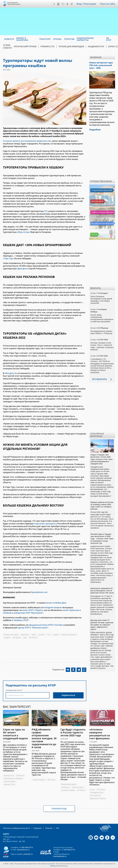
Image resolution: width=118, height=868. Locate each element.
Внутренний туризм (11, 635)
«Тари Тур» (8, 258)
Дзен (54, 4)
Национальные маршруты (103, 223)
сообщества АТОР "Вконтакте (28, 613)
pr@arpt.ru (28, 854)
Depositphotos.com (39, 592)
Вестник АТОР (97, 201)
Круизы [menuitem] (57, 39)
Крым (34, 635)
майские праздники (69, 635)
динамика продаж (68, 790)
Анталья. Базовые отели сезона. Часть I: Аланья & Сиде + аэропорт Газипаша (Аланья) (102, 346)
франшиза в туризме (98, 798)
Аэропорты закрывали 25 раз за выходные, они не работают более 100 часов (102, 591)
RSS (58, 828)
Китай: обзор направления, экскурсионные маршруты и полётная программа (102, 318)
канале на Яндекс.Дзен (56, 603)
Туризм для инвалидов (71, 46)
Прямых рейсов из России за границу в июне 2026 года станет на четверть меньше (102, 506)
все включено (95, 795)
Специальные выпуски (102, 190)
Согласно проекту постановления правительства (27, 141)
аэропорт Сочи (9, 784)
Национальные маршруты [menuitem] (85, 39)
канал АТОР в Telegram (33, 610)
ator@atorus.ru (23, 850)
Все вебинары (100, 379)
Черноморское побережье (14, 778)
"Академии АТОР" (21, 620)
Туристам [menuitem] (69, 39)
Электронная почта (13, 690)
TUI (46, 211)
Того (49, 635)
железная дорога (39, 780)
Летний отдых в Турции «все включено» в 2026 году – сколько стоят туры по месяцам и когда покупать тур (102, 539)
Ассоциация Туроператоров (14, 3)
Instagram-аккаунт (53, 607)
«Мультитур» (23, 232)
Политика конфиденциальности (16, 828)
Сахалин (41, 635)
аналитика (65, 787)
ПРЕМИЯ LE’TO (48, 46)
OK (67, 4)
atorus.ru (54, 866)
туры (25, 638)
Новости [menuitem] (9, 39)
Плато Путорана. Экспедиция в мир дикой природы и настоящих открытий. (101, 300)
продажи (7, 638)
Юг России (33, 638)
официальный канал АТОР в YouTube (45, 625)
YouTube (58, 4)
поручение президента (45, 524)
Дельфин (22, 269)
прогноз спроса (10, 781)
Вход (79, 4)
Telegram (72, 4)
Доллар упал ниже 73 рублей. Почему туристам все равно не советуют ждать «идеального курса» (102, 625)
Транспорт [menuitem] (45, 39)
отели (92, 789)
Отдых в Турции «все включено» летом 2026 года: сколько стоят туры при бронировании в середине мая (101, 459)
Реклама (49, 828)
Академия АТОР (96, 46)
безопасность (9, 775)
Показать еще (59, 809)
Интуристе (11, 373)
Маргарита (25, 635)
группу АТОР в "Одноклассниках (33, 628)
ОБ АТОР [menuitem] (109, 39)
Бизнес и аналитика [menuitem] (22, 39)
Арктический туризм (25, 46)
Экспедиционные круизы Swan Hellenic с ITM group (101, 332)
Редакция (38, 828)
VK (63, 4)
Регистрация (90, 4)
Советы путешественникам (103, 212)
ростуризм (17, 638)
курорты (56, 635)
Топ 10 (94, 234)
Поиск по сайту (108, 4)
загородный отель (97, 792)
